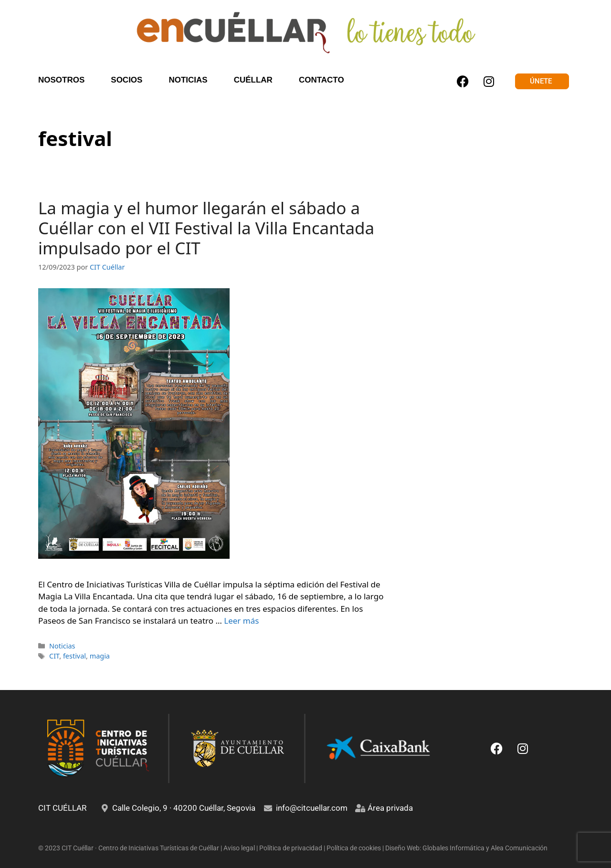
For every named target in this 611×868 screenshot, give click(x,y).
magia (100, 656)
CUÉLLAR (253, 80)
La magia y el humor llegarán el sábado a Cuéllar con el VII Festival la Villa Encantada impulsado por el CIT (206, 228)
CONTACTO (321, 80)
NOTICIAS (188, 80)
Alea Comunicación (519, 848)
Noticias (62, 646)
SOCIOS (126, 80)
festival (74, 656)
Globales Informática (453, 848)
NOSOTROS (61, 80)
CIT (54, 656)
